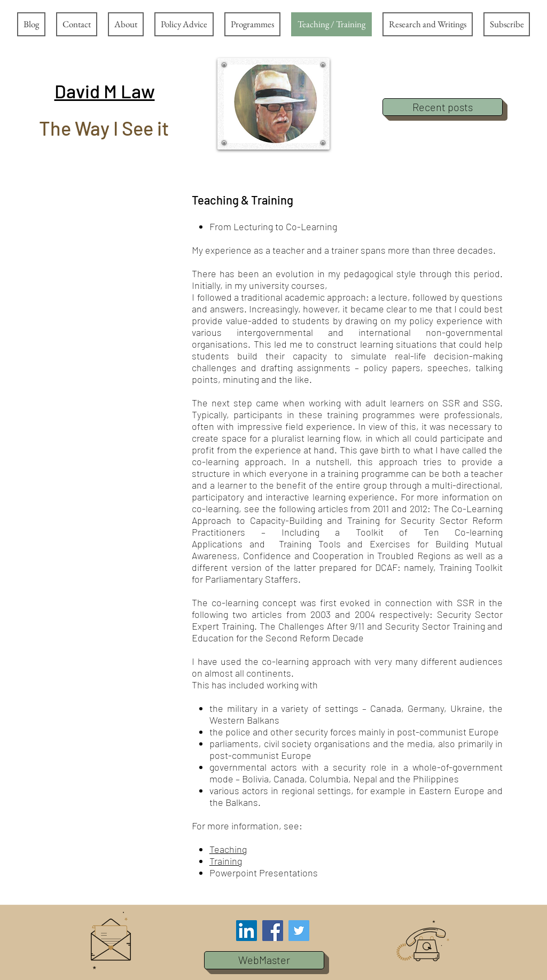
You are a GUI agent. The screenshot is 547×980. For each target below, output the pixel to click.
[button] (105, 91)
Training (226, 861)
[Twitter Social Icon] (299, 931)
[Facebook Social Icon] (273, 931)
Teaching (228, 849)
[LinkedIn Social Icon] (247, 931)
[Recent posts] (443, 107)
